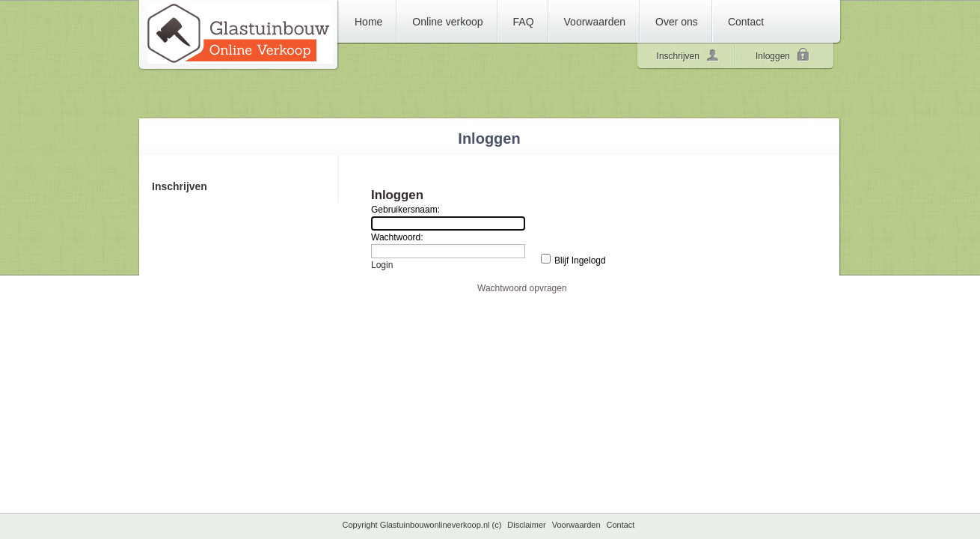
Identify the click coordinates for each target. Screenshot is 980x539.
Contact (621, 525)
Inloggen (783, 56)
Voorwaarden (576, 525)
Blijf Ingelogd (580, 261)
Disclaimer (526, 525)
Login (382, 265)
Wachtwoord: (397, 237)
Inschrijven (688, 54)
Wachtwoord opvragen (522, 288)
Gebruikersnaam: (405, 210)
